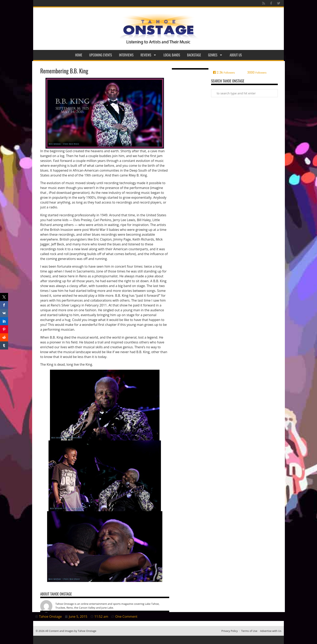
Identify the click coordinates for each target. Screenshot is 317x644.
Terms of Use (249, 631)
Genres (215, 55)
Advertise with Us (271, 631)
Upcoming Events (101, 55)
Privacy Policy (230, 631)
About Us (236, 55)
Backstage (194, 55)
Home (79, 55)
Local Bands (172, 55)
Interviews (126, 55)
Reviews (148, 55)
